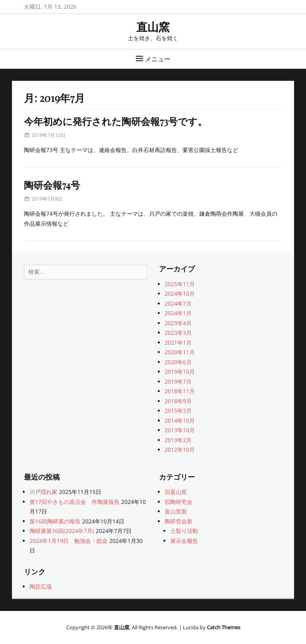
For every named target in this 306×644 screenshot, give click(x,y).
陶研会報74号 (52, 185)
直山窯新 (176, 511)
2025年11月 (180, 284)
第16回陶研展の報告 (55, 521)
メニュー (158, 59)
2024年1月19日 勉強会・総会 (69, 541)
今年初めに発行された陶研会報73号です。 (116, 121)
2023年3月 (178, 333)
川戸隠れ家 (43, 492)
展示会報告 (184, 541)
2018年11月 (180, 391)
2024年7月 (178, 303)
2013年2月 (178, 440)
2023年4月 (178, 323)
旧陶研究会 (178, 502)
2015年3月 (178, 411)
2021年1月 (178, 342)
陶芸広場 (41, 586)
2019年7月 (178, 382)
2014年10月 (180, 421)
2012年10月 (180, 450)
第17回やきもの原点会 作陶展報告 (75, 502)
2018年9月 (178, 401)
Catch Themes (224, 627)
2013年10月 (180, 430)
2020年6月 (178, 362)
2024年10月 (180, 294)
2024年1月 (178, 313)
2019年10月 (180, 372)
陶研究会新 (178, 521)
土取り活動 (184, 531)
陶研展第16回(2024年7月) (62, 531)
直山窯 (153, 26)
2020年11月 (180, 352)
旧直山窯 (176, 492)
